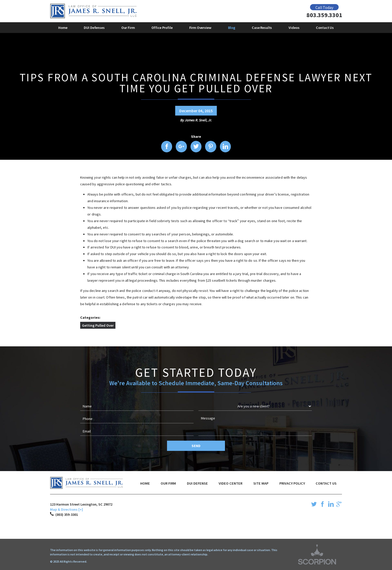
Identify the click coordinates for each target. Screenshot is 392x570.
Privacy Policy (292, 483)
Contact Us (326, 483)
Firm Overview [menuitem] (200, 28)
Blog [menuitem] (232, 28)
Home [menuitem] (63, 28)
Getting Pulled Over (98, 325)
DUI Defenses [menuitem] (94, 28)
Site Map (261, 483)
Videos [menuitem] (294, 28)
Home (145, 483)
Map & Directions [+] (67, 509)
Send (196, 446)
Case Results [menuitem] (262, 28)
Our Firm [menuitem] (128, 28)
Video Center (230, 483)
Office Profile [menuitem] (162, 28)
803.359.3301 (324, 15)
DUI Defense (197, 483)
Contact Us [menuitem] (325, 28)
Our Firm (168, 483)
